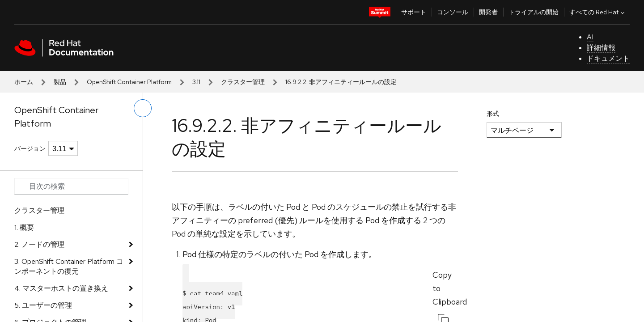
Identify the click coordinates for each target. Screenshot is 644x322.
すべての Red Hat (598, 12)
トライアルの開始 (534, 12)
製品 (60, 82)
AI (590, 37)
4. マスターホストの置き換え (61, 288)
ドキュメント (608, 58)
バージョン (30, 148)
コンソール (453, 12)
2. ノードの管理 (39, 244)
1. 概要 (24, 227)
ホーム (24, 82)
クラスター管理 (243, 82)
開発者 (488, 12)
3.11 (196, 82)
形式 (493, 114)
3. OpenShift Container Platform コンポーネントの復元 (69, 266)
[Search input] (71, 186)
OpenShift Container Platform (129, 82)
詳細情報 (601, 48)
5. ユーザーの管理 (43, 305)
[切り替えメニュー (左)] (143, 108)
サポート (414, 12)
